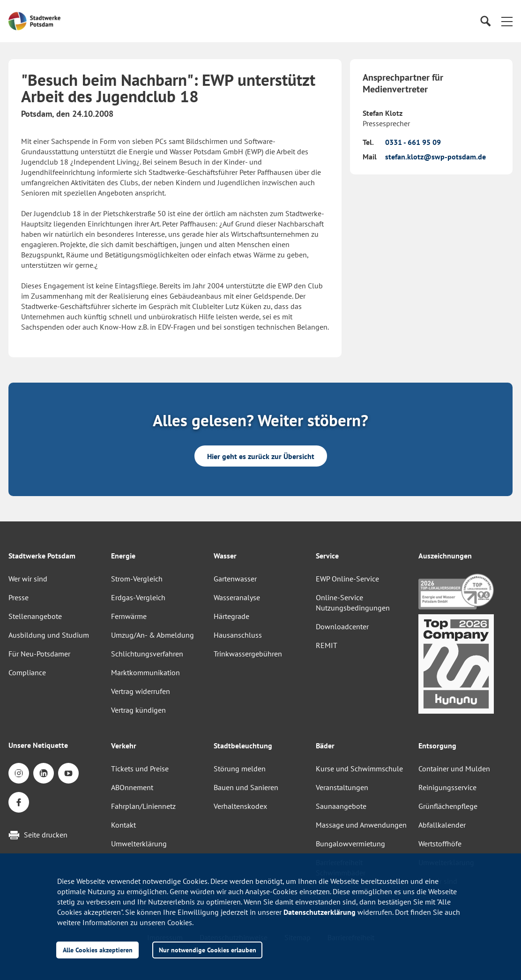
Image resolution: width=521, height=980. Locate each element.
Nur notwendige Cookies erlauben (208, 950)
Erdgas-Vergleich (138, 597)
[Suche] (485, 21)
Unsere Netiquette (38, 745)
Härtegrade (231, 616)
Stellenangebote (35, 616)
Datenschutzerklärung (320, 912)
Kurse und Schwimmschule (359, 769)
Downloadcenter (342, 626)
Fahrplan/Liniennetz (143, 806)
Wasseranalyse (237, 597)
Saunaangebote (341, 806)
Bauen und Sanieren (246, 787)
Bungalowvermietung (350, 844)
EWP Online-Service (347, 579)
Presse (19, 597)
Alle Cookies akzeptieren (98, 950)
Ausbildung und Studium (49, 635)
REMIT (327, 645)
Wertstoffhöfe (440, 844)
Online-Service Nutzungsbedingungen (353, 603)
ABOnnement (132, 787)
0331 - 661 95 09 (413, 142)
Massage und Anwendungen (361, 825)
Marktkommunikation (145, 672)
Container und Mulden (454, 769)
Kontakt (123, 825)
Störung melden (240, 769)
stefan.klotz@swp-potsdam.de (435, 157)
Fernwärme (129, 616)
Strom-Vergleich (137, 579)
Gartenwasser (235, 579)
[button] (507, 21)
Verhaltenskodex (240, 806)
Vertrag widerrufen (141, 691)
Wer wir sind (28, 579)
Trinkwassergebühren (248, 654)
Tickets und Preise (140, 769)
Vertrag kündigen (138, 710)
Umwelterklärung (139, 844)
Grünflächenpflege (448, 806)
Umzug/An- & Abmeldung (153, 635)
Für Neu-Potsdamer (39, 654)
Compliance (27, 672)
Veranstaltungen (342, 787)
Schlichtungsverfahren (147, 654)
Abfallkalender (442, 825)
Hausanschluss (238, 635)
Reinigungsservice (447, 787)
